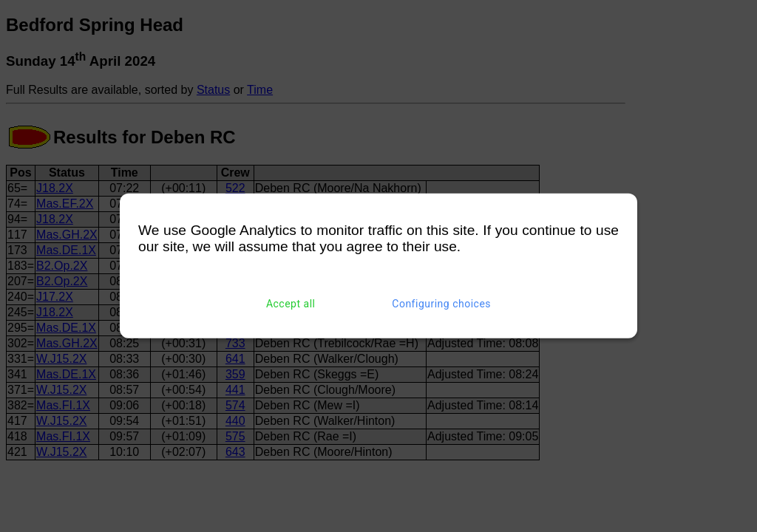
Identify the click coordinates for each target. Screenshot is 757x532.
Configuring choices (441, 304)
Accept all (291, 304)
